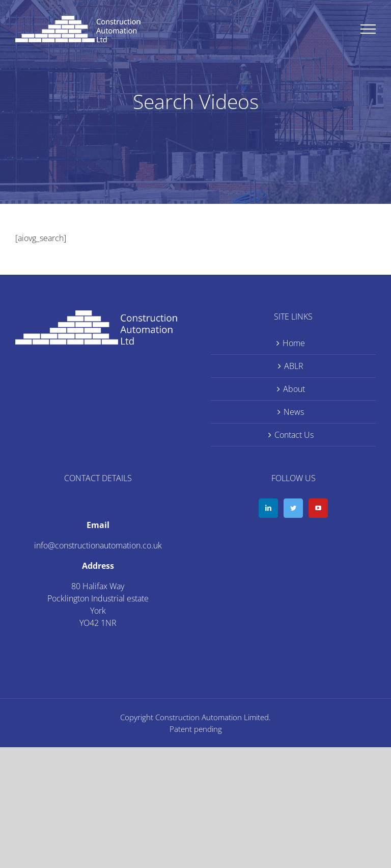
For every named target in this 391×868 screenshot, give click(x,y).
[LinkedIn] (268, 508)
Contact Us (294, 435)
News (294, 412)
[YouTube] (318, 508)
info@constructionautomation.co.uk (98, 545)
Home (294, 343)
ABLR (294, 366)
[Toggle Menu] (368, 29)
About (294, 389)
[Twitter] (293, 508)
